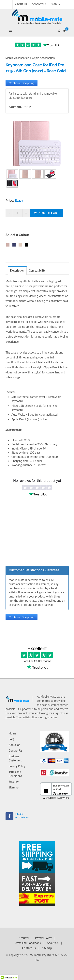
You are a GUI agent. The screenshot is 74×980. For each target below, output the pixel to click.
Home (12, 733)
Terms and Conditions (15, 774)
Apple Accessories (43, 58)
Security (14, 782)
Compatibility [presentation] (37, 270)
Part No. (15, 107)
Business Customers (15, 758)
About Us (21, 4)
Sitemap (14, 787)
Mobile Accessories (17, 58)
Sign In (56, 4)
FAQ (11, 739)
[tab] (17, 270)
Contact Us (39, 4)
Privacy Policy (17, 766)
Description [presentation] (17, 270)
